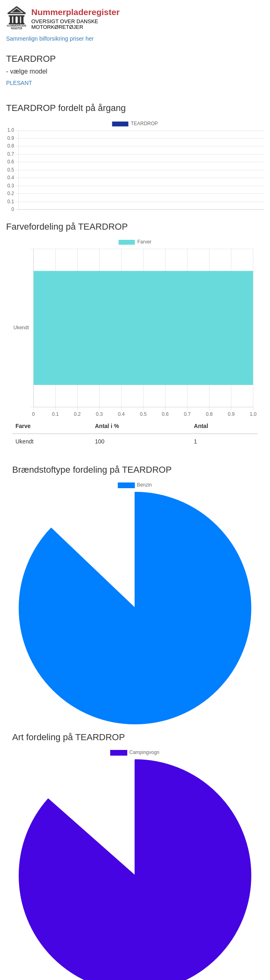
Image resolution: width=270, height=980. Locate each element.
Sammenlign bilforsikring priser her (50, 39)
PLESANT (19, 83)
